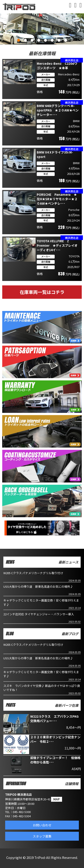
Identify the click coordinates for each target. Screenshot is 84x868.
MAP (57, 799)
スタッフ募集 (42, 836)
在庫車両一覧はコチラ (42, 292)
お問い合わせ (42, 825)
